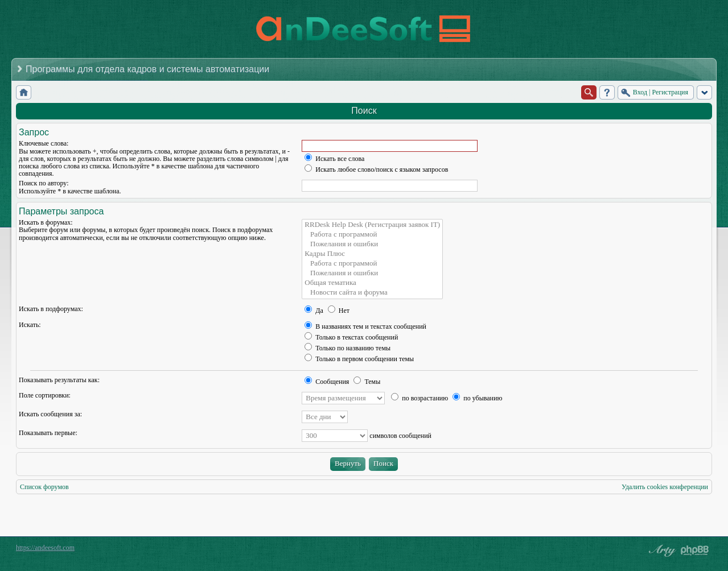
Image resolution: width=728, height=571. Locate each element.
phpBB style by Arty (661, 551)
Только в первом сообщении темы (359, 359)
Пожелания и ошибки (372, 244)
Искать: (30, 325)
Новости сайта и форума (372, 293)
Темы (367, 382)
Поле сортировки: (45, 395)
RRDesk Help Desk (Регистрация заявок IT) (372, 225)
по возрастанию (419, 398)
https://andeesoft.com (45, 548)
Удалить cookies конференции (665, 487)
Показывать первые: (48, 433)
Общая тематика (372, 283)
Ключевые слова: (44, 143)
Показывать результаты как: (59, 380)
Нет (339, 311)
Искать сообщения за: (50, 414)
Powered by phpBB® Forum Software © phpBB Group (695, 551)
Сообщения (327, 382)
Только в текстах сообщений (351, 337)
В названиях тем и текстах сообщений (365, 326)
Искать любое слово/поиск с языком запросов (376, 169)
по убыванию (477, 398)
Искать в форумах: (46, 222)
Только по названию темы (347, 348)
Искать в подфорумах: (51, 309)
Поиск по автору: (44, 183)
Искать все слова (334, 159)
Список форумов (44, 487)
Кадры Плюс (372, 254)
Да (314, 311)
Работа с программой (372, 235)
